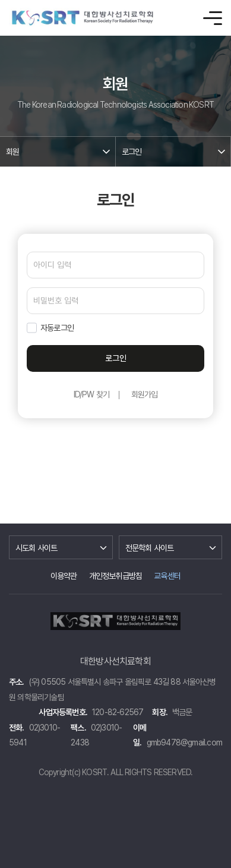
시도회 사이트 (36, 548)
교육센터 (167, 576)
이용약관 (64, 576)
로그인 (132, 152)
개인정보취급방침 (116, 576)
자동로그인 (57, 328)
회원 (12, 152)
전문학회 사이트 (150, 548)
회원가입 (145, 394)
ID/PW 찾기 (92, 394)
